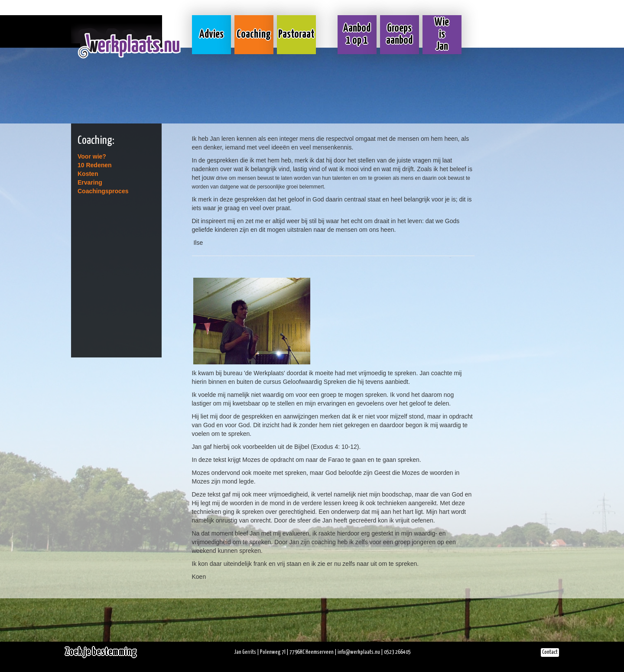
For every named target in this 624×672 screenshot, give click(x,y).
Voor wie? (92, 156)
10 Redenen (95, 165)
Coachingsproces (103, 191)
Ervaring (90, 182)
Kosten (88, 174)
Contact (550, 652)
